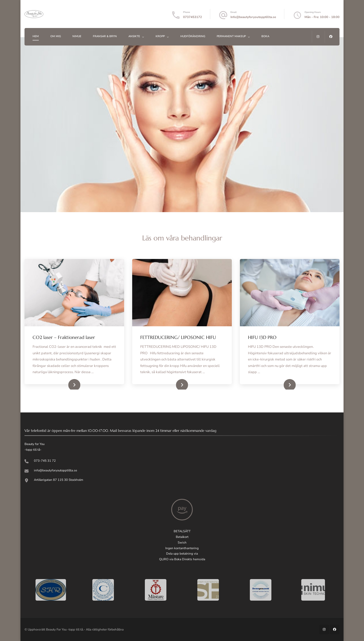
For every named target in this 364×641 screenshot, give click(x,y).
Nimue (77, 36)
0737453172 (192, 17)
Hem (36, 36)
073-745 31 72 (45, 461)
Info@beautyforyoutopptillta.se (253, 17)
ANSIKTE (134, 36)
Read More (67, 384)
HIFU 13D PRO (262, 337)
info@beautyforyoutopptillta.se (55, 470)
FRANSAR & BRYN (105, 36)
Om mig (56, 36)
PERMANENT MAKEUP (231, 36)
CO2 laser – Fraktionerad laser (64, 337)
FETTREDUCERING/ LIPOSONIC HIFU (178, 337)
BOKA (265, 36)
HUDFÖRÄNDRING (193, 36)
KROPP (160, 36)
